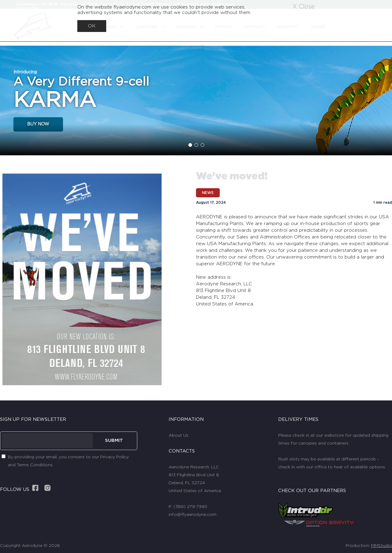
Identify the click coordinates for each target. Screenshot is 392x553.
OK (92, 26)
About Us (178, 435)
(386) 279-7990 (190, 507)
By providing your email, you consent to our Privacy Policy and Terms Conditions (68, 461)
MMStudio (381, 546)
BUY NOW (38, 124)
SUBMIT (114, 440)
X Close (304, 7)
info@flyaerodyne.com (192, 515)
